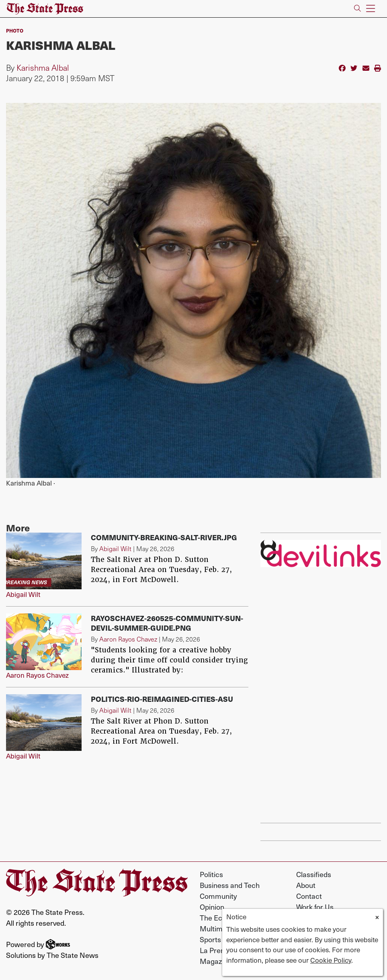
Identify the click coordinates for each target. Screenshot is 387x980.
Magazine (216, 961)
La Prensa (216, 950)
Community (218, 896)
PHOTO (15, 30)
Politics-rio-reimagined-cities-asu (162, 699)
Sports (210, 939)
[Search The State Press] (357, 9)
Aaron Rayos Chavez (37, 675)
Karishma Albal (43, 68)
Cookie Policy (331, 960)
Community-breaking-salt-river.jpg (164, 537)
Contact (309, 896)
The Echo (215, 917)
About (306, 885)
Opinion (212, 907)
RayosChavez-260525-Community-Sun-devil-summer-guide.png (167, 623)
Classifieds (314, 874)
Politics (211, 874)
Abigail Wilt (23, 594)
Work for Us (315, 907)
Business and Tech (230, 885)
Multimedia (218, 928)
